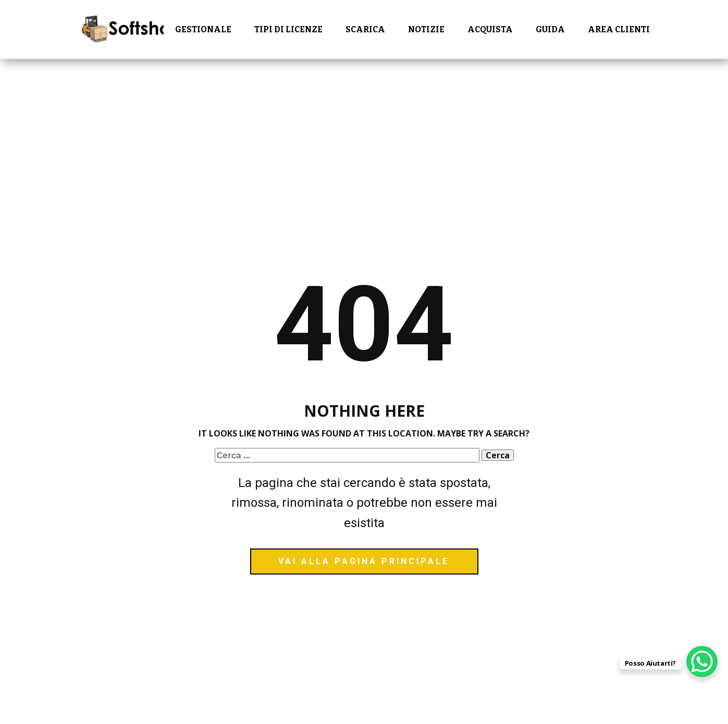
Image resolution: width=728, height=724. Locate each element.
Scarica (365, 29)
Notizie (426, 29)
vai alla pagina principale (364, 561)
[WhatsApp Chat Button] (702, 661)
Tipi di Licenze (288, 29)
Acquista (490, 29)
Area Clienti (619, 29)
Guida (550, 29)
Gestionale (203, 29)
